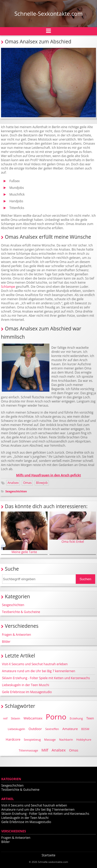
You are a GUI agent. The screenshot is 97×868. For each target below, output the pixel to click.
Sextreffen (52, 729)
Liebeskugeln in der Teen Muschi (26, 685)
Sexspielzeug (32, 739)
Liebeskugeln (16, 729)
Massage (50, 739)
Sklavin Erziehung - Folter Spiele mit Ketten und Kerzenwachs (46, 678)
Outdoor (35, 729)
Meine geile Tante (24, 533)
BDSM (85, 729)
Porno (56, 717)
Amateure (70, 729)
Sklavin (16, 718)
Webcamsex (33, 718)
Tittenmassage (29, 750)
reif (5, 718)
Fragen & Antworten (17, 635)
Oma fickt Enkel (73, 528)
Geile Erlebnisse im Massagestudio (27, 692)
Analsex (13, 483)
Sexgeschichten (16, 491)
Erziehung (76, 718)
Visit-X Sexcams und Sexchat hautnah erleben (35, 664)
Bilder (6, 642)
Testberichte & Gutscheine (21, 612)
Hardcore (13, 739)
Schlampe (8, 287)
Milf (45, 750)
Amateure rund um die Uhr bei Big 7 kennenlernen (39, 671)
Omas (27, 483)
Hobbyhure (84, 739)
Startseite (48, 855)
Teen (90, 718)
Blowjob (42, 483)
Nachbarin (66, 739)
